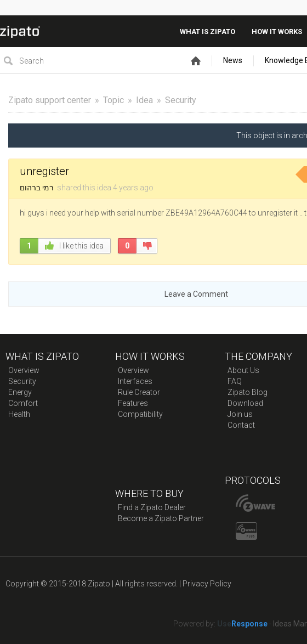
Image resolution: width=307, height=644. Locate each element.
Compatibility (140, 414)
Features (133, 403)
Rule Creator (139, 392)
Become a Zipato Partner (161, 518)
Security (181, 100)
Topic (113, 100)
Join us (240, 414)
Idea (144, 100)
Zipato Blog (248, 392)
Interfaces (135, 381)
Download (245, 403)
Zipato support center (50, 100)
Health (19, 414)
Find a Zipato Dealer (152, 507)
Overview (24, 370)
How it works (277, 32)
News (233, 60)
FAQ (235, 381)
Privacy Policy (207, 584)
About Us (243, 370)
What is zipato (207, 32)
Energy (20, 392)
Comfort (23, 403)
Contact (241, 425)
